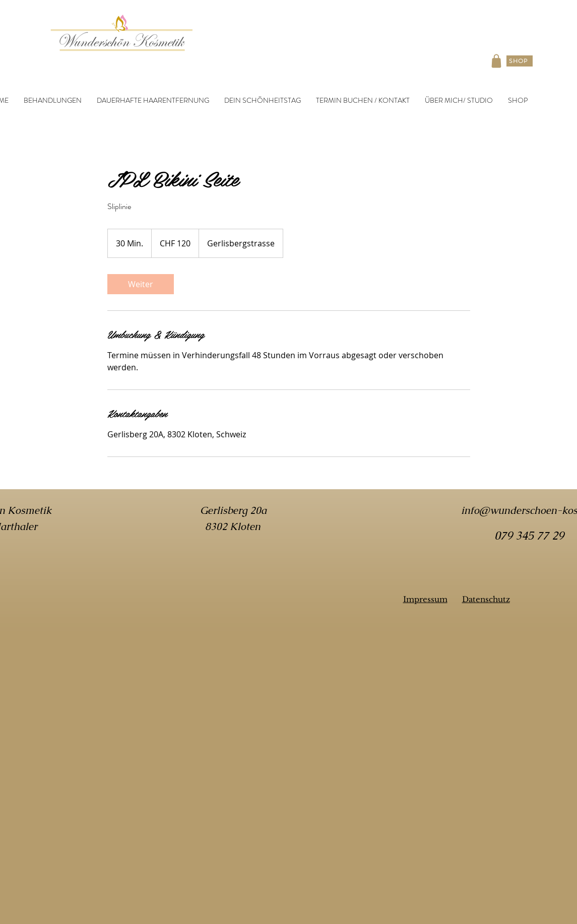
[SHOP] (520, 61)
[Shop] (496, 61)
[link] (141, 284)
